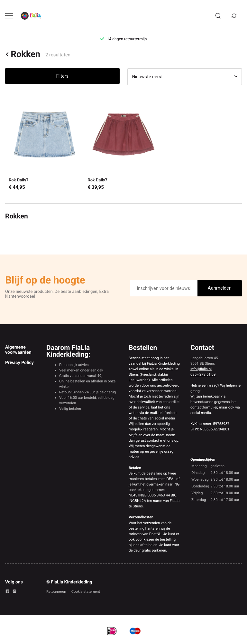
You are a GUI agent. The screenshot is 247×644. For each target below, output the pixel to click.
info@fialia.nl (201, 369)
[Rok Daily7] (45, 144)
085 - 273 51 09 (203, 374)
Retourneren (56, 591)
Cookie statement (86, 591)
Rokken (23, 54)
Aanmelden (220, 288)
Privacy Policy (19, 363)
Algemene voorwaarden (18, 350)
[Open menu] (9, 16)
